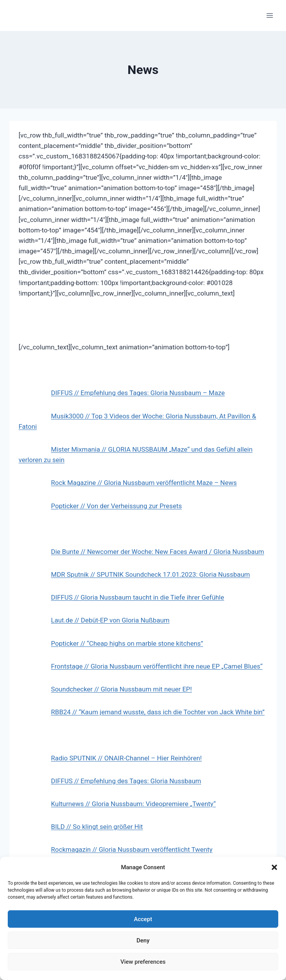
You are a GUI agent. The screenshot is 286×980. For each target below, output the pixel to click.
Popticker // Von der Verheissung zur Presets (117, 506)
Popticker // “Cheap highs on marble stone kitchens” (127, 643)
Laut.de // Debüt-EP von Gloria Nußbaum (110, 620)
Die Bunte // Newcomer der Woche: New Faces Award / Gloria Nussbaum (158, 552)
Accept (143, 919)
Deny (143, 940)
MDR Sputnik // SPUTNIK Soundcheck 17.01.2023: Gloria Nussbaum (151, 574)
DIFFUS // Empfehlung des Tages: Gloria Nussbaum (126, 781)
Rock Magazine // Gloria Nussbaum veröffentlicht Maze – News (144, 483)
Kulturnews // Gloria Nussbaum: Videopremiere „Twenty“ (134, 804)
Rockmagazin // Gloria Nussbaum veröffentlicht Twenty (132, 849)
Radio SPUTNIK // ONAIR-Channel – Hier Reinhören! (127, 758)
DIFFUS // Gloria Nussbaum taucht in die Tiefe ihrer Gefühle (138, 597)
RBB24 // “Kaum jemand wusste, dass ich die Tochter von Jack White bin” (158, 712)
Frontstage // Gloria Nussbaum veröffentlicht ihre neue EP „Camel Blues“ (157, 666)
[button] (274, 867)
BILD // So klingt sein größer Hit (97, 827)
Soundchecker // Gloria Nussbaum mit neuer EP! (122, 689)
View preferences (143, 962)
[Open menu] (270, 15)
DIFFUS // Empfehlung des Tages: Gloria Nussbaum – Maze (138, 393)
